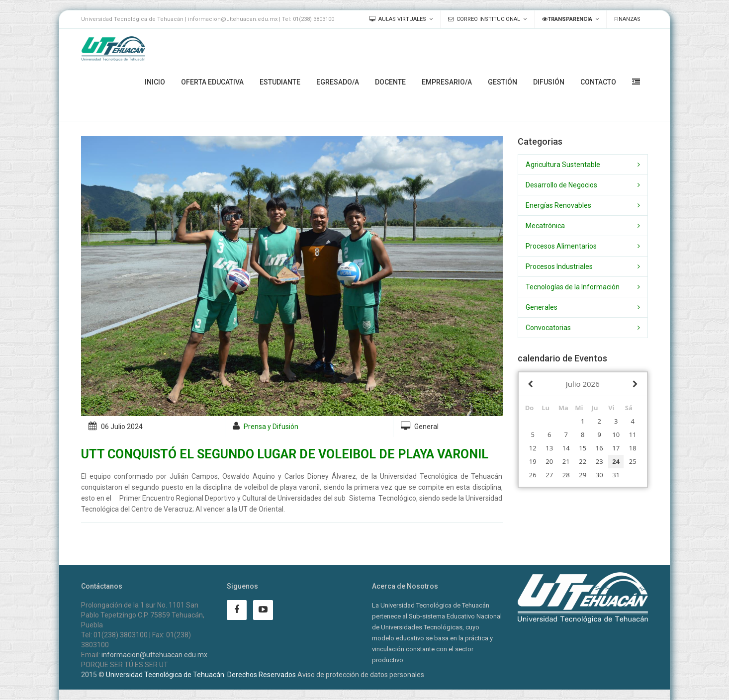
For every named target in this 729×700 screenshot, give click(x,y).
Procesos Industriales (559, 266)
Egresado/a (338, 82)
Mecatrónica (545, 226)
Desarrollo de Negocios (561, 185)
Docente (390, 82)
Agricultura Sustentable (563, 165)
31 (616, 475)
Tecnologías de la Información (573, 287)
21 (566, 461)
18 (633, 448)
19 (533, 461)
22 (583, 461)
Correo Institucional (484, 19)
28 (566, 475)
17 (616, 448)
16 (599, 448)
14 (566, 448)
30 (599, 475)
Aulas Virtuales (398, 19)
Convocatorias (548, 328)
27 (549, 475)
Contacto (598, 82)
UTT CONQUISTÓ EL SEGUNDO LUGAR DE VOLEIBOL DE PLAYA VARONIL (285, 454)
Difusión (549, 82)
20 (549, 461)
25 (633, 461)
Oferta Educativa (212, 82)
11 (633, 435)
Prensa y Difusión (271, 427)
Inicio (155, 82)
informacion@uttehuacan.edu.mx (154, 655)
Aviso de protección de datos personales (361, 675)
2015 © (93, 675)
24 (616, 461)
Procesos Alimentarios (561, 246)
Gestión (502, 82)
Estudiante (280, 82)
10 (616, 435)
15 (583, 448)
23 (599, 461)
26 (533, 475)
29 (583, 475)
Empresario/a (447, 82)
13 (549, 448)
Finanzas (627, 19)
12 (533, 448)
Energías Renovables (558, 205)
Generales (542, 307)
